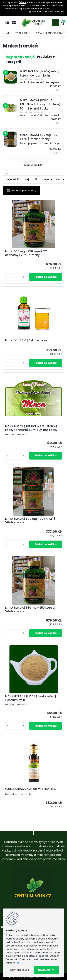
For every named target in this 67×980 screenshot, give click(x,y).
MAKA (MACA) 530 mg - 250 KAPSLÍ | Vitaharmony (31, 610)
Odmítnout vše (19, 970)
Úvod (6, 33)
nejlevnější (12, 179)
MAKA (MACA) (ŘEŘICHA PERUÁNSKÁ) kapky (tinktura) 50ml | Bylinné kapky (31, 428)
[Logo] (34, 22)
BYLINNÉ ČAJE (22, 33)
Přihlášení (37, 12)
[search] (55, 22)
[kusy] (16, 277)
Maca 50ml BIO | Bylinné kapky (26, 340)
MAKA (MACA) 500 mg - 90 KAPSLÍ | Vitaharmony (30, 521)
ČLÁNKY (22, 3)
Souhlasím (46, 970)
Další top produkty (34, 165)
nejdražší (31, 179)
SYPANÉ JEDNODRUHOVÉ (50, 33)
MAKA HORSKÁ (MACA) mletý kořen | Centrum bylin (31, 698)
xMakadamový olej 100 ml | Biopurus (30, 789)
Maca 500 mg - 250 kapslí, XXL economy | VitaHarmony (27, 253)
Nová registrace (56, 12)
